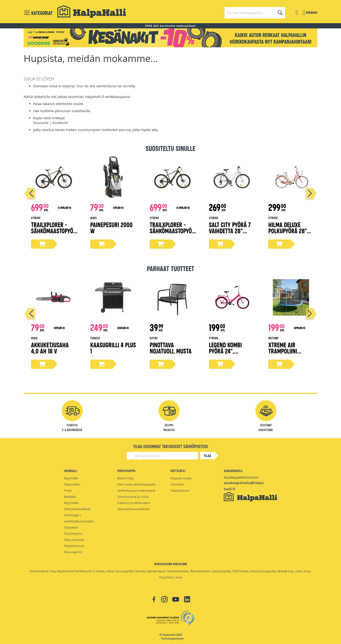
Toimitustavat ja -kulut (133, 497)
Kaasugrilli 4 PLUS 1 (113, 348)
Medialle (70, 497)
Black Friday (126, 478)
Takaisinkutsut (74, 546)
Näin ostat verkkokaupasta (136, 484)
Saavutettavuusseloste (133, 509)
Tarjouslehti (72, 484)
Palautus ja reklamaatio (134, 503)
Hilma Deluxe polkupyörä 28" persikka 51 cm (288, 231)
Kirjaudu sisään (181, 478)
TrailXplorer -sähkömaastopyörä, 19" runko (172, 231)
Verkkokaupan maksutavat (136, 490)
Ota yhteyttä (73, 534)
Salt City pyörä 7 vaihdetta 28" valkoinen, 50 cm (230, 231)
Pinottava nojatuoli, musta (171, 348)
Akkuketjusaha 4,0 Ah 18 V (50, 348)
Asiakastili (60, 123)
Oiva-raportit (73, 552)
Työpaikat (71, 527)
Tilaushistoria (180, 490)
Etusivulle (41, 123)
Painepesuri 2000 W (111, 227)
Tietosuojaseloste (172, 639)
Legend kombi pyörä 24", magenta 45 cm (227, 351)
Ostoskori (177, 484)
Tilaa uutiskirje (74, 540)
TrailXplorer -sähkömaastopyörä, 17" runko (54, 231)
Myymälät (71, 478)
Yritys (68, 490)
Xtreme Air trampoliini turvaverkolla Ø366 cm (287, 354)
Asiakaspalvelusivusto (241, 477)
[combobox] (255, 13)
